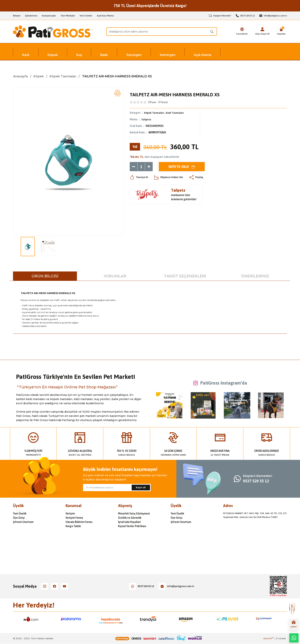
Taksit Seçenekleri (185, 276)
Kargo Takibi (73, 526)
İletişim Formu (74, 518)
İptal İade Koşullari (129, 522)
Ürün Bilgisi (45, 276)
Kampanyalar (49, 16)
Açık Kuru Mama (105, 16)
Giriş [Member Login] (257, 34)
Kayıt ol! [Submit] (141, 488)
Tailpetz (146, 119)
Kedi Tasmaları (175, 113)
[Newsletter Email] (117, 488)
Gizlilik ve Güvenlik (130, 518)
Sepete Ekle (182, 166)
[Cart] (281, 32)
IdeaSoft (268, 639)
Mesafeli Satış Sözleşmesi (134, 514)
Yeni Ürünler (86, 16)
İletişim (17, 16)
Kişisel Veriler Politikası (132, 526)
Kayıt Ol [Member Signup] (265, 34)
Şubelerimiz (31, 16)
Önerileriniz (255, 276)
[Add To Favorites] (117, 93)
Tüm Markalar (68, 16)
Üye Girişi (19, 518)
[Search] (162, 32)
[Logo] (53, 32)
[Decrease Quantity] (134, 166)
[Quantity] (141, 166)
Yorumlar (115, 276)
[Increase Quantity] (149, 166)
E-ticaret (281, 639)
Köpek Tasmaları (154, 113)
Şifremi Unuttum (23, 522)
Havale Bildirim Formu (79, 522)
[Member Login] (262, 29)
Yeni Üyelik (20, 514)
